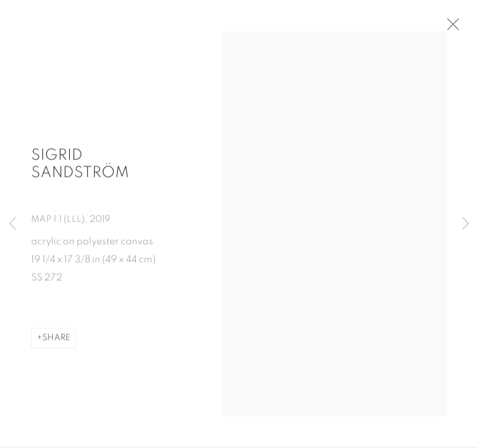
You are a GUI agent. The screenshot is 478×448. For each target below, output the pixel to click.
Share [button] (56, 342)
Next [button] (466, 224)
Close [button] (453, 28)
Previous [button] (12, 224)
